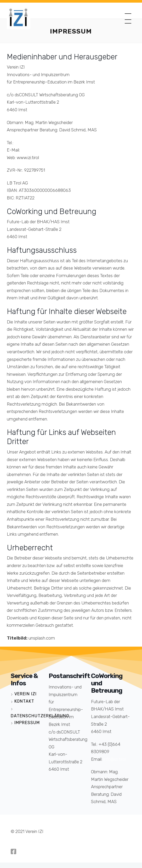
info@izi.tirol (32, 150)
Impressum (27, 723)
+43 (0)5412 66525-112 (36, 143)
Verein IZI (25, 694)
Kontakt (24, 701)
